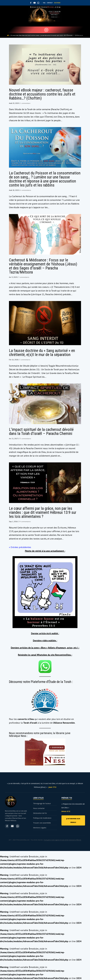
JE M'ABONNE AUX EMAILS (73, 820)
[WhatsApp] (38, 3)
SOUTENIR (57, 3)
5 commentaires (25, 360)
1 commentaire (25, 103)
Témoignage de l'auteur (42, 803)
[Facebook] (31, 3)
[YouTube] (35, 3)
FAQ (44, 3)
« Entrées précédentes (20, 547)
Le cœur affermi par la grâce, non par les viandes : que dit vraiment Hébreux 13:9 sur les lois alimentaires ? (43, 512)
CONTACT (50, 3)
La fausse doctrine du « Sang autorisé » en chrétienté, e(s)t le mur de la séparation (42, 353)
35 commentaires (25, 439)
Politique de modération (42, 818)
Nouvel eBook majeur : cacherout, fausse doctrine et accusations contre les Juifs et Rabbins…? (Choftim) (42, 94)
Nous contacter (39, 808)
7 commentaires (24, 277)
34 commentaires (25, 522)
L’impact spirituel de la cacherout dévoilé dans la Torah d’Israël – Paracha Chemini (41, 432)
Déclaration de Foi (40, 813)
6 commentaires (26, 190)
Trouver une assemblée (42, 823)
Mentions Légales (40, 828)
